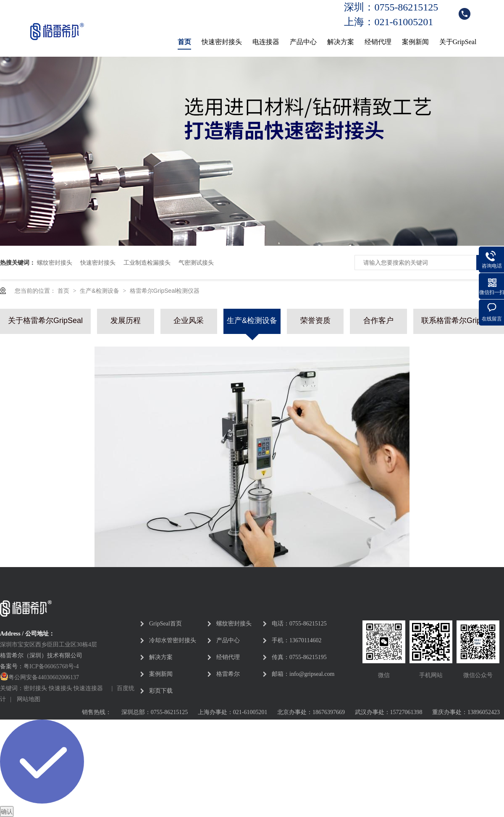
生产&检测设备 (100, 291)
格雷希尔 (228, 674)
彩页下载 (161, 691)
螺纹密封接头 (55, 263)
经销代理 (378, 42)
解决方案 (341, 42)
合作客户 (378, 320)
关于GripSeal (458, 42)
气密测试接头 (196, 263)
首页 (184, 42)
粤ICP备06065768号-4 (51, 666)
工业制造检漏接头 (147, 263)
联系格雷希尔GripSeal (459, 320)
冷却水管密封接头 (173, 640)
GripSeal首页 (165, 624)
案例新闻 (415, 42)
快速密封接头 (222, 42)
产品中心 (303, 42)
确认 (7, 812)
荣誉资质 (315, 320)
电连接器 (266, 42)
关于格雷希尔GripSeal (45, 320)
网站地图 (29, 699)
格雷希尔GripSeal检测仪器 (165, 291)
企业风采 (189, 320)
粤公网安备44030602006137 (44, 677)
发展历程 (126, 320)
